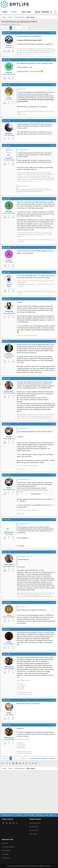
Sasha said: (21, 652)
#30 (54, 386)
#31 (54, 423)
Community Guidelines (8, 848)
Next (24, 28)
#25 (54, 190)
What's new (26, 12)
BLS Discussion (34, 829)
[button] (18, 12)
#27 (54, 292)
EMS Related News (35, 826)
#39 (54, 745)
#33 (54, 520)
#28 (54, 317)
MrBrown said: (22, 473)
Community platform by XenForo (23, 866)
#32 (54, 469)
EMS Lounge (33, 836)
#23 (54, 107)
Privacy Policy (6, 858)
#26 (54, 244)
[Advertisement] (31, 58)
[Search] (55, 12)
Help (46, 819)
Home (5, 12)
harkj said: (21, 111)
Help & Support (6, 851)
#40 (54, 770)
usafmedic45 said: (23, 524)
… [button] (18, 28)
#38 (54, 699)
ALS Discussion (34, 833)
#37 (54, 674)
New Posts (5, 845)
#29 (54, 344)
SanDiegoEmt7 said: (24, 601)
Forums (14, 12)
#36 (54, 647)
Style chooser (7, 819)
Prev (5, 28)
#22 (54, 82)
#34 (54, 564)
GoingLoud (6, 24)
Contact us (20, 819)
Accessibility (5, 855)
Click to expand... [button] (36, 539)
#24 (54, 166)
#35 (54, 597)
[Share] (51, 33)
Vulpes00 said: (22, 195)
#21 (54, 33)
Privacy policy (40, 819)
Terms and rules (29, 819)
